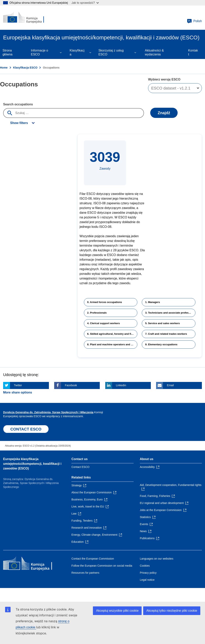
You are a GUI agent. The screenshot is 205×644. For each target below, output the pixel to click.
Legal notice (147, 580)
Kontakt (193, 52)
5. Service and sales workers (162, 323)
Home (4, 68)
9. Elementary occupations (161, 344)
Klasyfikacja (77, 52)
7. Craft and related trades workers (166, 334)
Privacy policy (148, 573)
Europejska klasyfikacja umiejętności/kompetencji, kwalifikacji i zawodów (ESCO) (32, 464)
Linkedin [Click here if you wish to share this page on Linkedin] (121, 385)
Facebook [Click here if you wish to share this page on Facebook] (71, 385)
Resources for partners (85, 573)
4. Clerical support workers (104, 323)
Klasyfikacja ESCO (25, 68)
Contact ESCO (80, 467)
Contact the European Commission (93, 559)
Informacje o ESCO (40, 52)
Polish (194, 21)
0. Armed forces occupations (105, 302)
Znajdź (164, 113)
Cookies (145, 566)
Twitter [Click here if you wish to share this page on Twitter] (18, 385)
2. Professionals (97, 313)
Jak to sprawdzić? (85, 3)
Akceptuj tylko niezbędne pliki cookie (172, 611)
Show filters (19, 123)
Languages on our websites (157, 559)
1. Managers (152, 302)
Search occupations (18, 104)
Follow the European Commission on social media (102, 566)
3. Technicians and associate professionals (170, 313)
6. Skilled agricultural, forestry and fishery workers (112, 334)
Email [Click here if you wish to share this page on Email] (170, 385)
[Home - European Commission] (27, 18)
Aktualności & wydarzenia (154, 52)
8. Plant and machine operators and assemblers (112, 344)
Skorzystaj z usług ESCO (111, 52)
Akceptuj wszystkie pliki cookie (117, 611)
